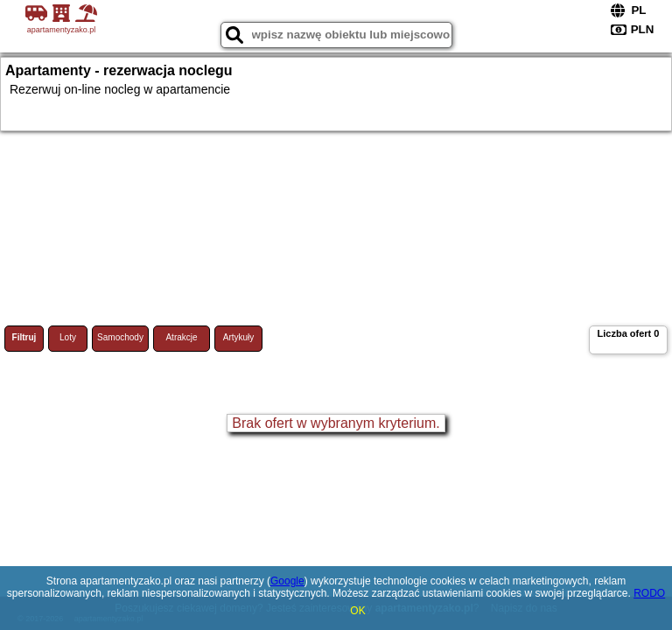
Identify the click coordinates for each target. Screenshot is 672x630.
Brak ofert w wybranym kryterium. (336, 423)
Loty (68, 337)
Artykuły (239, 337)
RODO (649, 593)
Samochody (120, 337)
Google (287, 581)
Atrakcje (181, 337)
